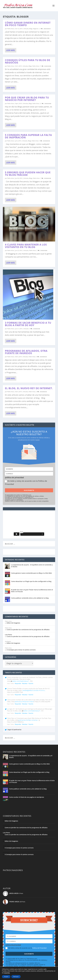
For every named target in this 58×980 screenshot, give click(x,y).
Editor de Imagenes (13, 623)
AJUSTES (7, 973)
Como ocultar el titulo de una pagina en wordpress (26, 797)
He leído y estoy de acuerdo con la (26, 483)
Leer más (10, 50)
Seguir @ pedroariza (13, 730)
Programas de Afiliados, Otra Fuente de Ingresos (26, 352)
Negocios (36, 29)
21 (41, 29)
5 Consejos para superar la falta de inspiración (28, 136)
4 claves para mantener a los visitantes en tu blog (26, 246)
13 (42, 66)
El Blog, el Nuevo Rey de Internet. (29, 388)
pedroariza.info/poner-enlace (24, 702)
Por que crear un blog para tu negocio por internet (27, 99)
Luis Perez (8, 635)
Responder (18, 683)
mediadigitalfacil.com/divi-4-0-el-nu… (34, 690)
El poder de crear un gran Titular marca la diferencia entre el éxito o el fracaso (32, 591)
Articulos (26, 29)
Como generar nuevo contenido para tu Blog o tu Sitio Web (31, 573)
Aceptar (6, 977)
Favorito (31, 683)
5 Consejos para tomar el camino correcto (21, 650)
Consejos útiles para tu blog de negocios (28, 61)
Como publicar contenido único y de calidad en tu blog (30, 598)
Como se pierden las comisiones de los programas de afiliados (28, 630)
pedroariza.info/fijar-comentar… (29, 720)
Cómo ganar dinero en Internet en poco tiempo (28, 24)
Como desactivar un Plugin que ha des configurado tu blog (31, 581)
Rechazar (16, 977)
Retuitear (25, 683)
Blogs (31, 29)
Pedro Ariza (11, 29)
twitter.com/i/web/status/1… (21, 681)
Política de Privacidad (39, 948)
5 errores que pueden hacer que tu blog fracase (28, 174)
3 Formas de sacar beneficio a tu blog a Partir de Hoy (28, 324)
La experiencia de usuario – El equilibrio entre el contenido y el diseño (32, 566)
